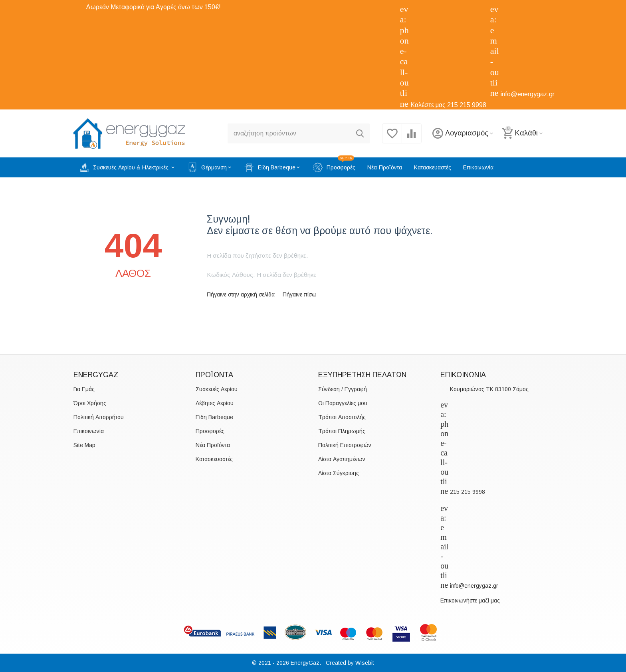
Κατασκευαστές (214, 459)
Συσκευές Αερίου (217, 389)
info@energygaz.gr (528, 94)
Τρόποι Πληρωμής (342, 431)
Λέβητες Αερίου (215, 403)
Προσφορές (210, 431)
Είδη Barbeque (214, 417)
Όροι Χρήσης (90, 403)
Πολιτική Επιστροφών (345, 445)
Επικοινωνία (89, 431)
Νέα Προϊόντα (213, 445)
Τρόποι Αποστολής (342, 417)
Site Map (84, 445)
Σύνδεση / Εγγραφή (343, 389)
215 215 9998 (467, 105)
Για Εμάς (84, 389)
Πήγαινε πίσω (300, 294)
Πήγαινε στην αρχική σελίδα (241, 294)
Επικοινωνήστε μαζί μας (470, 600)
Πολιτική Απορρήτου (99, 417)
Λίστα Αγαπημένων (342, 459)
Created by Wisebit (350, 663)
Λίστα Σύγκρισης (339, 473)
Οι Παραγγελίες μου (343, 403)
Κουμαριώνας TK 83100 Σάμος (489, 389)
